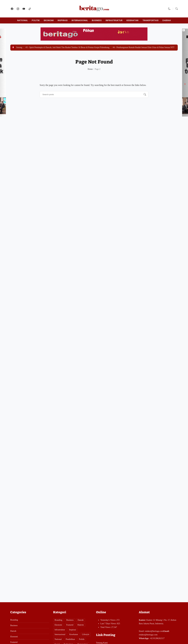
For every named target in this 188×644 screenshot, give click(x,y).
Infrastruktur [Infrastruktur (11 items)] (60, 630)
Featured (14, 642)
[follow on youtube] (24, 9)
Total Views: (106, 627)
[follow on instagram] (18, 9)
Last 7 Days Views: (109, 624)
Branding (14, 620)
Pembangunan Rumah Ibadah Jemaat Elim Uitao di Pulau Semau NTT (145, 47)
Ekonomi (49, 20)
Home (90, 69)
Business (97, 20)
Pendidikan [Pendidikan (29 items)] (70, 639)
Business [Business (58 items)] (70, 620)
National (22, 20)
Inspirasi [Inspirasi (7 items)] (73, 630)
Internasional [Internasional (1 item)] (60, 634)
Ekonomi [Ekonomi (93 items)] (58, 625)
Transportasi (150, 20)
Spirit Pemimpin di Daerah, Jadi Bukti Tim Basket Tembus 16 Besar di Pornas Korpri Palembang (69, 47)
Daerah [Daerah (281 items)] (80, 620)
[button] (169, 9)
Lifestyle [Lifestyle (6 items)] (86, 634)
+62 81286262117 (157, 638)
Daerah (167, 20)
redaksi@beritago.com (154, 631)
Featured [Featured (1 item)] (70, 625)
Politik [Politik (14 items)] (82, 639)
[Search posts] (145, 95)
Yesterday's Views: (108, 620)
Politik (36, 20)
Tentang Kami (102, 643)
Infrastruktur (114, 20)
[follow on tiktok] (30, 9)
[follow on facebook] (12, 9)
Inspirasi (63, 20)
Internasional (80, 20)
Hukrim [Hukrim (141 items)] (81, 625)
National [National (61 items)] (58, 639)
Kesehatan (132, 20)
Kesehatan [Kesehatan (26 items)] (74, 634)
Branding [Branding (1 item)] (58, 620)
